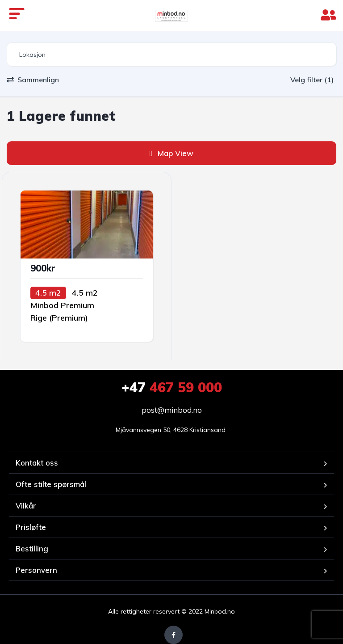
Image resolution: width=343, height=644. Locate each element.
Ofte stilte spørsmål (51, 484)
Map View (171, 153)
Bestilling (32, 549)
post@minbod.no (172, 410)
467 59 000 (172, 387)
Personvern (36, 570)
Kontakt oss (37, 463)
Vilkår (26, 506)
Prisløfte (31, 527)
